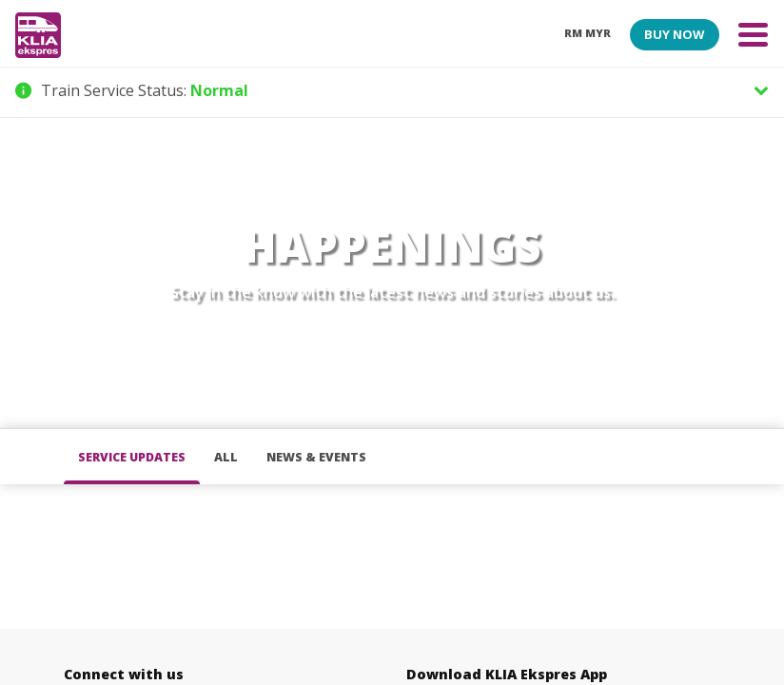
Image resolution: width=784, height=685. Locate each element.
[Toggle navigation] (753, 34)
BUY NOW (674, 34)
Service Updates (132, 457)
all (226, 457)
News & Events (316, 457)
